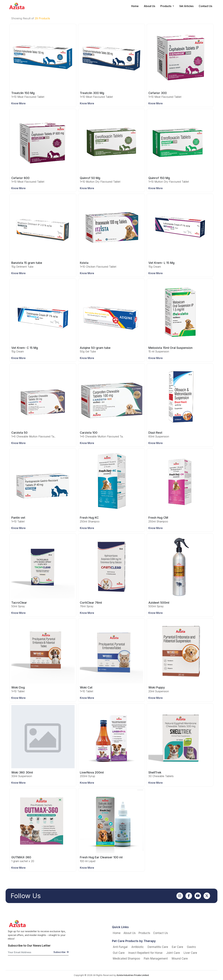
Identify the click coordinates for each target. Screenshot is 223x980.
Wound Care (180, 959)
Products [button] (166, 6)
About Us (149, 6)
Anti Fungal (120, 947)
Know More (18, 103)
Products (144, 933)
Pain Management (156, 959)
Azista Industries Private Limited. (133, 975)
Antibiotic (138, 947)
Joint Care (173, 953)
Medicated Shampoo (126, 959)
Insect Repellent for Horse (145, 953)
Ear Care (177, 947)
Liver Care (190, 953)
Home (135, 6)
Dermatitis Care (158, 947)
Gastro (191, 947)
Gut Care (119, 953)
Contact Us (205, 6)
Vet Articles (186, 6)
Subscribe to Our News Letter (29, 946)
